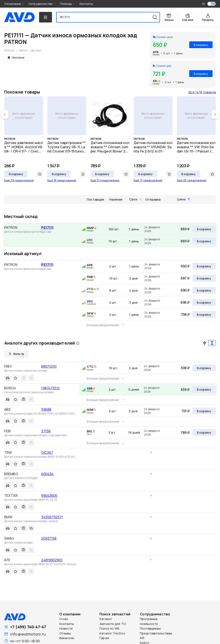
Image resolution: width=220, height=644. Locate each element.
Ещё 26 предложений (192, 180)
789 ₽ (185, 433)
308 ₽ (185, 368)
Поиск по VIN (109, 628)
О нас (64, 619)
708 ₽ (185, 314)
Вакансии (67, 638)
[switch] (212, 4)
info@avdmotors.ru (28, 634)
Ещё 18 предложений (62, 180)
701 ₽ (186, 411)
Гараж (104, 638)
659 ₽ (185, 390)
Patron (23, 50)
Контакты (86, 4)
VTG (90, 289)
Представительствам (156, 633)
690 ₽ (185, 290)
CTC (90, 367)
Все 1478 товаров (202, 92)
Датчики (36, 50)
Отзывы (65, 633)
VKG (90, 301)
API (142, 638)
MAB (90, 410)
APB (156, 52)
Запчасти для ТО (113, 624)
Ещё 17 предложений (148, 180)
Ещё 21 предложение (105, 180)
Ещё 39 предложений (19, 180)
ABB (90, 388)
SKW (90, 313)
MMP (90, 228)
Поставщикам (150, 628)
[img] (94, 277)
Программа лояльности (149, 621)
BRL (90, 431)
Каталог (9, 50)
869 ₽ (185, 229)
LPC (90, 240)
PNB (90, 277)
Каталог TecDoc (112, 633)
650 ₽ (185, 266)
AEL (155, 81)
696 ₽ (185, 302)
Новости (66, 628)
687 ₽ (185, 278)
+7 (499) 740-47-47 (28, 627)
